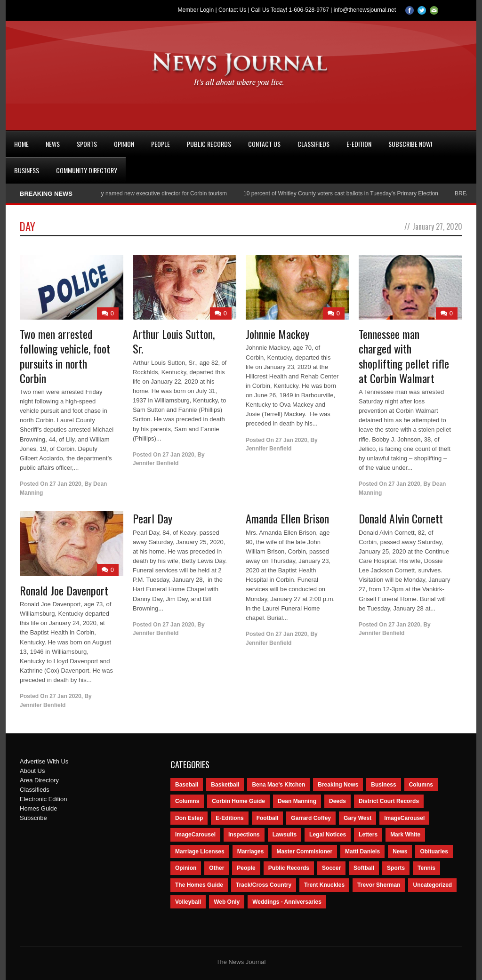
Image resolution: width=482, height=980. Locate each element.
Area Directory (39, 780)
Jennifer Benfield (156, 463)
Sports (87, 144)
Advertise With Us (44, 761)
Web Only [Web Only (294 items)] (227, 902)
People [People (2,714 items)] (246, 868)
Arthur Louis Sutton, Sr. (174, 341)
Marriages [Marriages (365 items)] (251, 851)
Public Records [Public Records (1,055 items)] (289, 868)
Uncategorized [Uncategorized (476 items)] (432, 885)
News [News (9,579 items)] (400, 851)
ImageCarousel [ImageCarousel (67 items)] (195, 835)
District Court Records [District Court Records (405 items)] (389, 801)
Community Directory (87, 170)
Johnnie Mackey (277, 334)
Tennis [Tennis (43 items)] (426, 868)
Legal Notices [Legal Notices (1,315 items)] (328, 835)
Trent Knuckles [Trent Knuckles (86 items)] (324, 885)
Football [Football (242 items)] (268, 818)
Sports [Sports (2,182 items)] (396, 868)
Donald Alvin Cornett (401, 518)
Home (21, 144)
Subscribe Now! (410, 144)
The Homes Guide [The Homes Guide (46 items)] (199, 885)
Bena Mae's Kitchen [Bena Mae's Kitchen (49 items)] (278, 785)
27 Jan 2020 (65, 484)
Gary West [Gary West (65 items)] (357, 818)
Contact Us (232, 10)
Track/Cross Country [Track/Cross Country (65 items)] (264, 885)
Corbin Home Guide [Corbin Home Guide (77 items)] (238, 801)
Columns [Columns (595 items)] (421, 785)
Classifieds (313, 144)
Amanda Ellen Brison (287, 518)
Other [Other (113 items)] (217, 868)
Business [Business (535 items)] (383, 785)
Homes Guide (38, 808)
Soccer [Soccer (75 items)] (331, 868)
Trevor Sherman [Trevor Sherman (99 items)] (379, 885)
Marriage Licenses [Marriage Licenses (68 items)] (200, 851)
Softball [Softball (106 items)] (364, 868)
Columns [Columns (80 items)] (187, 801)
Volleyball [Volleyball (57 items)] (188, 902)
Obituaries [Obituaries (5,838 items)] (434, 851)
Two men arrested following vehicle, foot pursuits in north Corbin (65, 356)
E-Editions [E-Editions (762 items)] (229, 818)
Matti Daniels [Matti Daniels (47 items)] (362, 851)
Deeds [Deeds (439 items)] (337, 801)
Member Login (196, 10)
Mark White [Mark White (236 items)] (405, 835)
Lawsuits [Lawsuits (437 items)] (285, 835)
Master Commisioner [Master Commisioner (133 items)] (304, 851)
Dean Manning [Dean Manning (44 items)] (297, 801)
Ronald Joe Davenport (64, 590)
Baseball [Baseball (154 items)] (187, 785)
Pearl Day (153, 518)
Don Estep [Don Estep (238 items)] (189, 818)
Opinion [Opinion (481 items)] (186, 868)
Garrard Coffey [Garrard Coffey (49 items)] (311, 818)
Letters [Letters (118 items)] (368, 835)
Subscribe (33, 818)
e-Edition (359, 144)
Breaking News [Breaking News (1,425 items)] (338, 785)
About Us (32, 771)
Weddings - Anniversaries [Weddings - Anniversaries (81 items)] (287, 902)
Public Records (209, 144)
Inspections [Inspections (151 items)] (244, 835)
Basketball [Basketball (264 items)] (225, 785)
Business (27, 170)
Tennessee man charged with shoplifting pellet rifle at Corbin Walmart (404, 356)
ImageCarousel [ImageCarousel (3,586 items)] (404, 818)
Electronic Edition (43, 799)
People (161, 144)
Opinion (124, 144)
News (53, 144)
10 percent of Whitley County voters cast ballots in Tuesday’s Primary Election (348, 193)
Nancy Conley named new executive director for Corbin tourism (155, 193)
